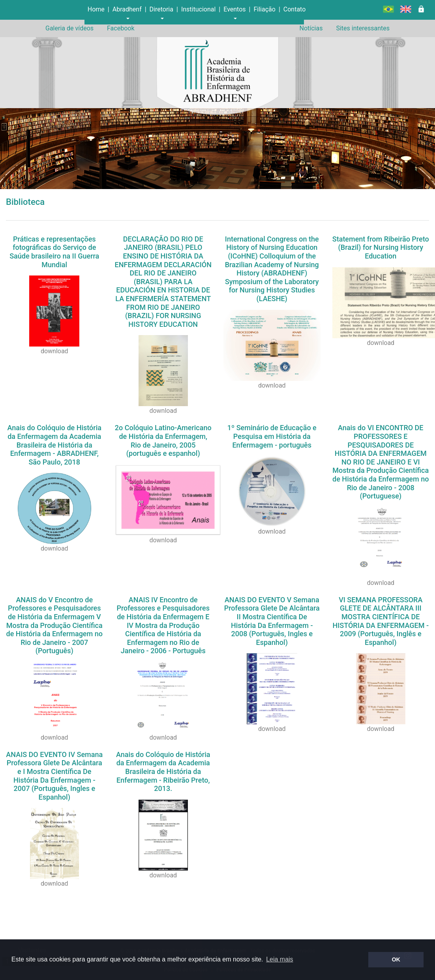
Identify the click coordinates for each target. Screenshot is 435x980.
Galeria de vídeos (69, 28)
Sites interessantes (363, 28)
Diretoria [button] (161, 9)
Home (96, 9)
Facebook (121, 28)
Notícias (311, 28)
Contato (295, 9)
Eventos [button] (234, 9)
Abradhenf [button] (127, 9)
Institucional (198, 9)
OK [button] (396, 959)
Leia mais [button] (279, 959)
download (54, 351)
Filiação (264, 9)
